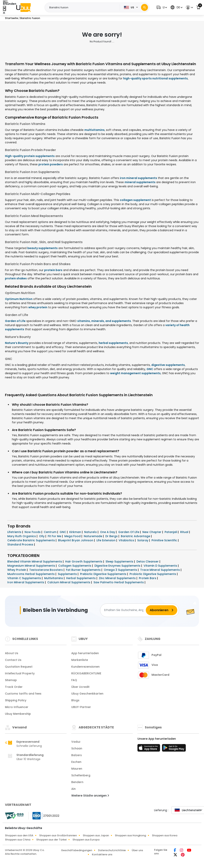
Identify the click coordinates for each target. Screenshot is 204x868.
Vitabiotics (127, 540)
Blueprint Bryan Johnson (76, 540)
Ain (73, 789)
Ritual (185, 532)
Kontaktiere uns (102, 854)
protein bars (53, 270)
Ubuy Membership (18, 714)
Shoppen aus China (18, 840)
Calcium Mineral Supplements (69, 582)
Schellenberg (81, 775)
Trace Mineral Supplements (160, 570)
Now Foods (33, 532)
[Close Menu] (4, 8)
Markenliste (80, 660)
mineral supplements (140, 182)
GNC (150, 369)
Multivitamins (54, 578)
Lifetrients (15, 532)
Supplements (68, 574)
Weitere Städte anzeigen (90, 796)
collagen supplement (135, 200)
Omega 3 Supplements (121, 570)
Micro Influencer (17, 707)
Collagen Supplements (75, 566)
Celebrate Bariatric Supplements (31, 540)
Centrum (51, 532)
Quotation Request (19, 667)
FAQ (74, 680)
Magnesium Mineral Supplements (32, 566)
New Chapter (152, 532)
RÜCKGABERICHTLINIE (86, 673)
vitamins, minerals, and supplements (104, 321)
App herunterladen (85, 653)
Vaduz (76, 742)
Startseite (11, 18)
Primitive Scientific (165, 540)
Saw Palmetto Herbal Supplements (119, 582)
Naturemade (93, 536)
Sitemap (11, 680)
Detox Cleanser (148, 562)
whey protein (38, 307)
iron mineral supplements (138, 178)
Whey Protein (17, 570)
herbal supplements (113, 343)
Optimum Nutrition (19, 299)
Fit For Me (55, 536)
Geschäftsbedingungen (77, 850)
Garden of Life (15, 321)
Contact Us (13, 660)
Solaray (143, 540)
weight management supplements (135, 373)
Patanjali (171, 532)
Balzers (77, 755)
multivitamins (94, 130)
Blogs (75, 700)
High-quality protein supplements (30, 156)
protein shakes (16, 278)
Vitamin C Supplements (25, 578)
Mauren (77, 769)
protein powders (51, 164)
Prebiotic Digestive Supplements (104, 574)
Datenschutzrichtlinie (112, 850)
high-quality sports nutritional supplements (155, 78)
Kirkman (76, 532)
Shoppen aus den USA (19, 835)
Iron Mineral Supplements (26, 582)
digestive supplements (168, 365)
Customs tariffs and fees (23, 694)
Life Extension (106, 540)
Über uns (137, 850)
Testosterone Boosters (46, 570)
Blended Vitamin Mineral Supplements (35, 562)
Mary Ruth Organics (22, 536)
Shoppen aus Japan (96, 835)
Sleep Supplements (120, 562)
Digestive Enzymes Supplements (118, 566)
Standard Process (21, 544)
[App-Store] (149, 749)
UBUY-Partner (81, 707)
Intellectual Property (20, 673)
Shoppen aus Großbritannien (58, 835)
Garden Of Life (129, 532)
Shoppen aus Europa (86, 840)
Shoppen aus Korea (165, 835)
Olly (42, 536)
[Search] (144, 7)
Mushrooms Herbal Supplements (31, 574)
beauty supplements (42, 248)
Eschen (76, 762)
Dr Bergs (112, 536)
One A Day (108, 532)
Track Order (14, 687)
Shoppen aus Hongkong (130, 835)
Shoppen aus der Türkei (51, 840)
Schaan (77, 748)
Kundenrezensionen (85, 667)
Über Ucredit (80, 687)
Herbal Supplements (81, 578)
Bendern (77, 782)
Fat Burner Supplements (84, 570)
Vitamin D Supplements (161, 566)
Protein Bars (148, 578)
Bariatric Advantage (136, 536)
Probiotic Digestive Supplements (153, 574)
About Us (12, 653)
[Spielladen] (174, 749)
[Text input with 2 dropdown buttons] (83, 8)
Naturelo (91, 532)
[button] (161, 7)
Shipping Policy (16, 700)
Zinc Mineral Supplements (118, 578)
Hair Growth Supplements (84, 562)
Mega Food (73, 536)
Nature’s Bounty (17, 343)
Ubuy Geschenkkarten (87, 694)
